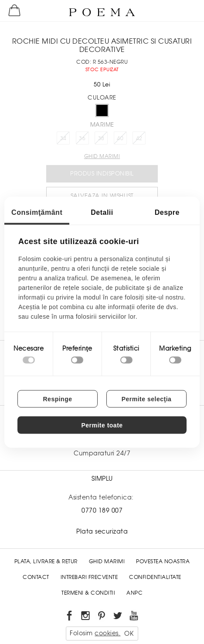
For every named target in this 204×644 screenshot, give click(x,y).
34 (63, 138)
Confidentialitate (155, 577)
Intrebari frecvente (89, 577)
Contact (36, 577)
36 (82, 138)
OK (129, 634)
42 (139, 138)
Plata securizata (102, 531)
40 (120, 138)
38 (101, 138)
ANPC (134, 593)
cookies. (107, 633)
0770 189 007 (102, 510)
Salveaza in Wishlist (102, 196)
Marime (102, 125)
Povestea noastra (163, 561)
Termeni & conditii (88, 593)
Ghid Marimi (107, 561)
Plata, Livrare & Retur (46, 561)
